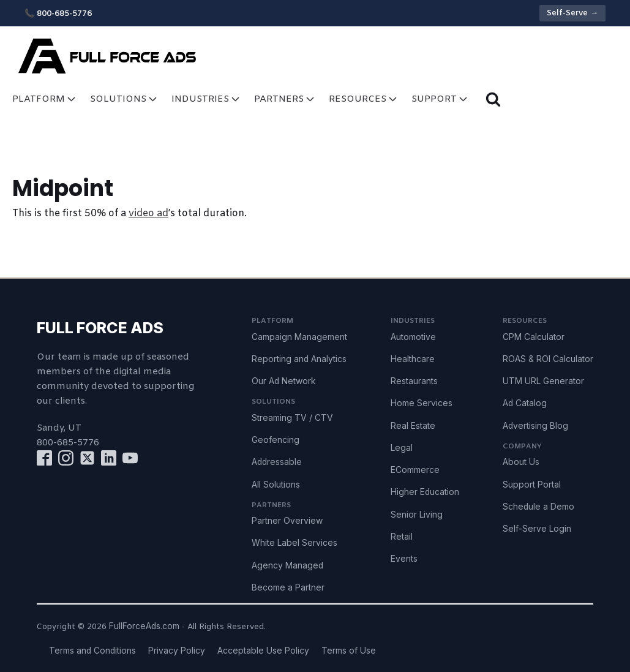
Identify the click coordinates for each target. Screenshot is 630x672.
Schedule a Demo (538, 507)
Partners (285, 99)
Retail (402, 537)
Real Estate (413, 426)
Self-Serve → (572, 13)
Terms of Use (349, 651)
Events (404, 559)
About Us (521, 462)
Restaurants (414, 381)
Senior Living (417, 515)
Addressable (277, 462)
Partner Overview (287, 521)
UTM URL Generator (543, 381)
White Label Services (294, 543)
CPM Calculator (534, 337)
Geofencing (276, 440)
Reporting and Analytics (299, 359)
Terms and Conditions (92, 651)
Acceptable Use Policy (263, 651)
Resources (364, 99)
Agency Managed (287, 565)
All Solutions (276, 485)
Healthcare (413, 359)
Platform (45, 99)
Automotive (413, 337)
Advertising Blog (535, 426)
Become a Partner (288, 587)
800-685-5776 (68, 443)
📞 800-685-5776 (58, 14)
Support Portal (532, 485)
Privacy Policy (177, 651)
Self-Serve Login (537, 529)
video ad (148, 213)
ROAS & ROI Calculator (548, 359)
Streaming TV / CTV (292, 418)
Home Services (422, 403)
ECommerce (415, 470)
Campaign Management (299, 337)
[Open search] (493, 99)
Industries (207, 99)
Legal (402, 448)
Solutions (125, 99)
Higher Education (425, 492)
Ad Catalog (525, 403)
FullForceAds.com (144, 626)
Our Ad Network (284, 381)
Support (441, 99)
